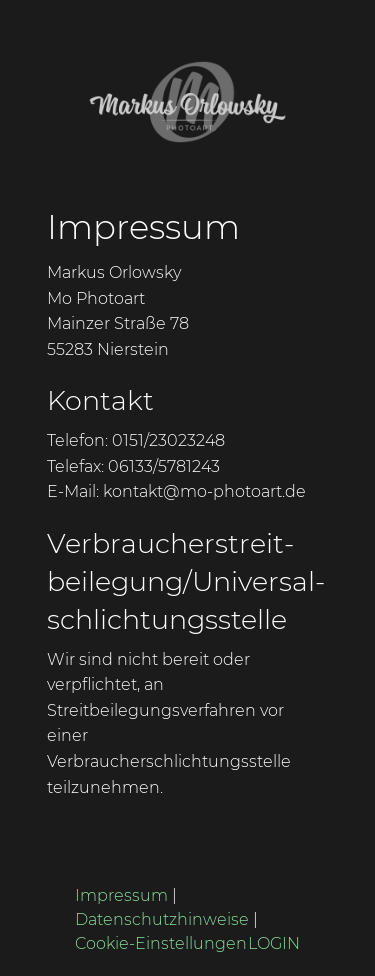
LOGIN (274, 943)
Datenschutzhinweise (162, 919)
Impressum (121, 895)
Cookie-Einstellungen (161, 943)
